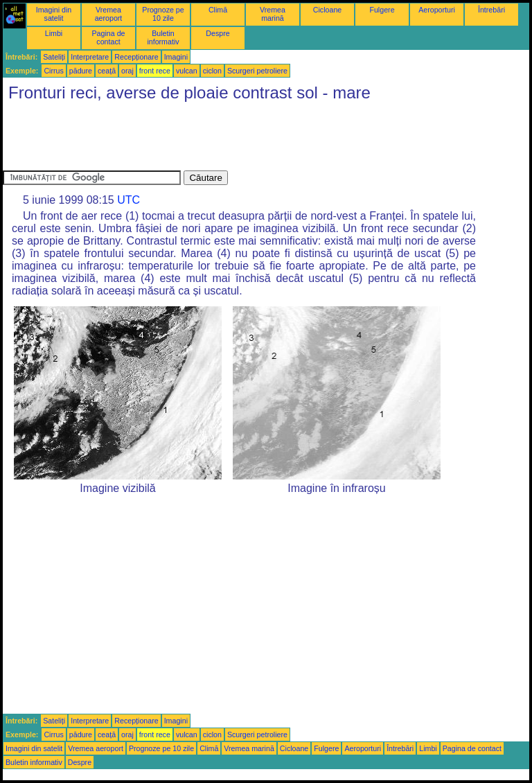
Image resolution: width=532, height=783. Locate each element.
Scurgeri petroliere (257, 71)
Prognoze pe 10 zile (163, 14)
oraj (127, 71)
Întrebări (491, 10)
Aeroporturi (437, 10)
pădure (81, 71)
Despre (218, 33)
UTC (128, 200)
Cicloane (327, 10)
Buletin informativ (163, 37)
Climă (218, 10)
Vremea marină (273, 14)
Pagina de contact (109, 37)
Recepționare (136, 57)
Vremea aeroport (109, 14)
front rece (155, 71)
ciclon (212, 71)
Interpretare (90, 57)
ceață (107, 71)
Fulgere (382, 10)
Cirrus (53, 71)
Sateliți (54, 57)
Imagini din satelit (54, 14)
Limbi (54, 33)
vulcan (187, 71)
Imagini (176, 57)
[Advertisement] (255, 139)
